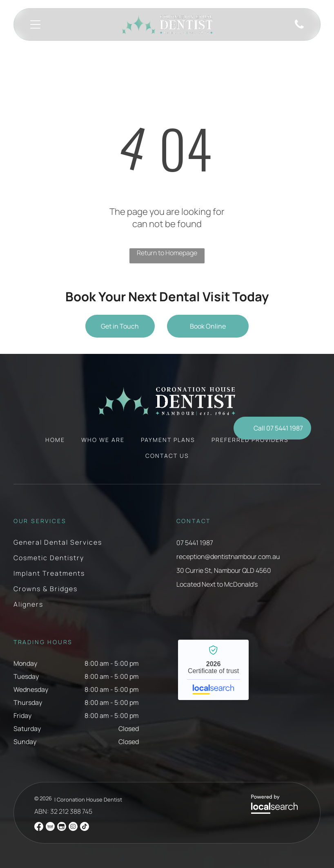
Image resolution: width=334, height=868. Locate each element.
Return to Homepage (167, 253)
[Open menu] (35, 24)
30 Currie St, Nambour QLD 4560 (224, 570)
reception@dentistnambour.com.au (228, 557)
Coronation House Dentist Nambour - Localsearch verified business (213, 670)
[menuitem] (55, 444)
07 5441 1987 (195, 543)
